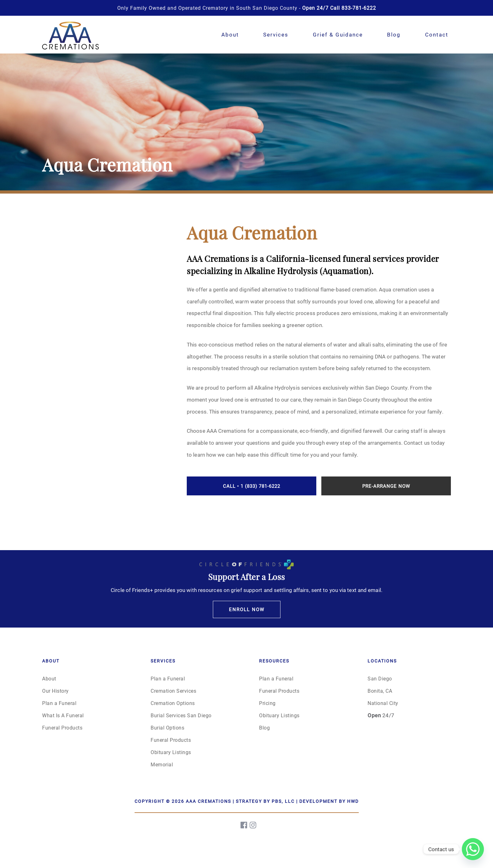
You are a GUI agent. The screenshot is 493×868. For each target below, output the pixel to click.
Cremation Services (173, 691)
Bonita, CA (380, 691)
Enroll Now (247, 609)
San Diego (380, 678)
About (230, 34)
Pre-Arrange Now (386, 486)
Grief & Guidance (338, 34)
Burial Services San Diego (181, 715)
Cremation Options (173, 703)
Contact (437, 34)
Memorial (162, 764)
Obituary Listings (171, 752)
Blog (394, 34)
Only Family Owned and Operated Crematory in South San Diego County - (247, 8)
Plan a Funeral (59, 703)
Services (276, 34)
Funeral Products (62, 727)
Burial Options (167, 727)
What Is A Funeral (63, 715)
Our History (55, 691)
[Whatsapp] (473, 849)
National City (383, 703)
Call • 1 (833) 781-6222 (252, 486)
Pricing (267, 703)
